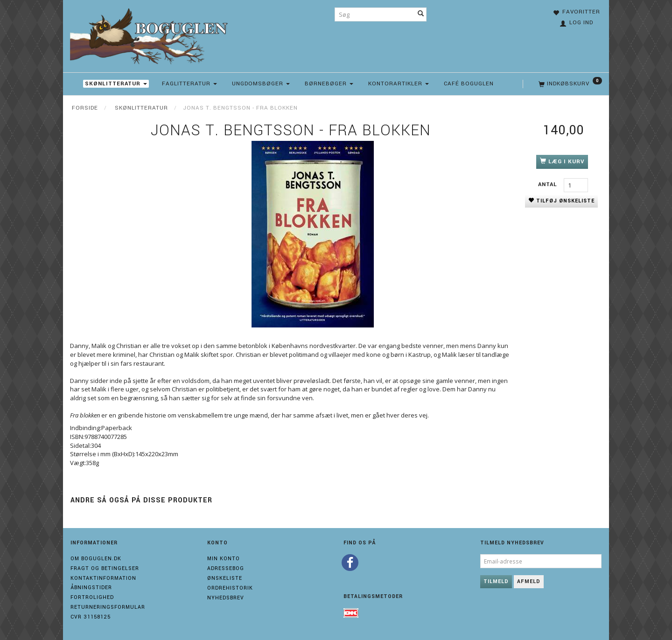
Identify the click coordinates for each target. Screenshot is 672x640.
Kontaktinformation (103, 578)
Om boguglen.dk (96, 559)
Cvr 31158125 (91, 617)
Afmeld (529, 581)
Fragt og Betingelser (105, 568)
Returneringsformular (108, 607)
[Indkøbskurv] (569, 84)
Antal (549, 184)
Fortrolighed (92, 597)
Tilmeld (496, 581)
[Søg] (421, 14)
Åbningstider (91, 588)
